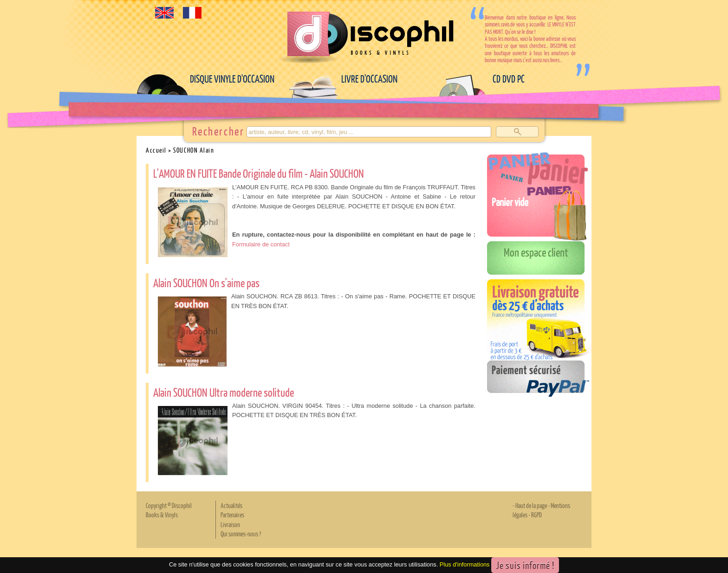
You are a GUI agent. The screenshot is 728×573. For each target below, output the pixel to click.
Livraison (230, 524)
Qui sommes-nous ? (241, 534)
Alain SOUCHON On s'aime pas (206, 283)
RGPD (536, 515)
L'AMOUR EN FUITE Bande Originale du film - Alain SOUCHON (259, 173)
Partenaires (232, 515)
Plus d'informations (465, 564)
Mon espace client (536, 252)
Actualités (231, 505)
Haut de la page (531, 505)
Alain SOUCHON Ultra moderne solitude (224, 392)
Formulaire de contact (261, 244)
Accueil (156, 150)
